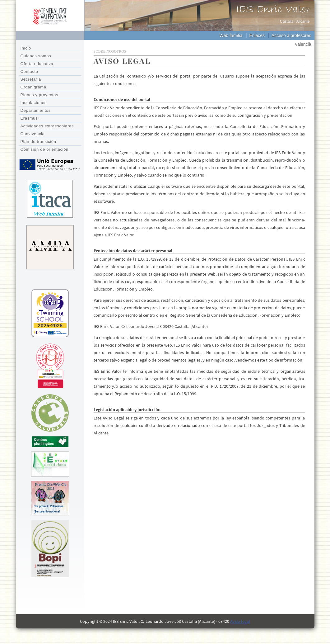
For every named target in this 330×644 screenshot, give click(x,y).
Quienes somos (36, 56)
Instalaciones (34, 103)
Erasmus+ (30, 118)
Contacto (29, 71)
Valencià (303, 44)
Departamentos (36, 110)
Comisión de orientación (44, 149)
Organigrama (33, 87)
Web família (231, 36)
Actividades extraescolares (47, 126)
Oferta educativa (37, 64)
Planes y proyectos (40, 95)
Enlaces (257, 36)
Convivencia (33, 134)
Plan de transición (38, 142)
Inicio (26, 48)
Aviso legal (240, 621)
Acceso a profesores (291, 36)
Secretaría (31, 79)
